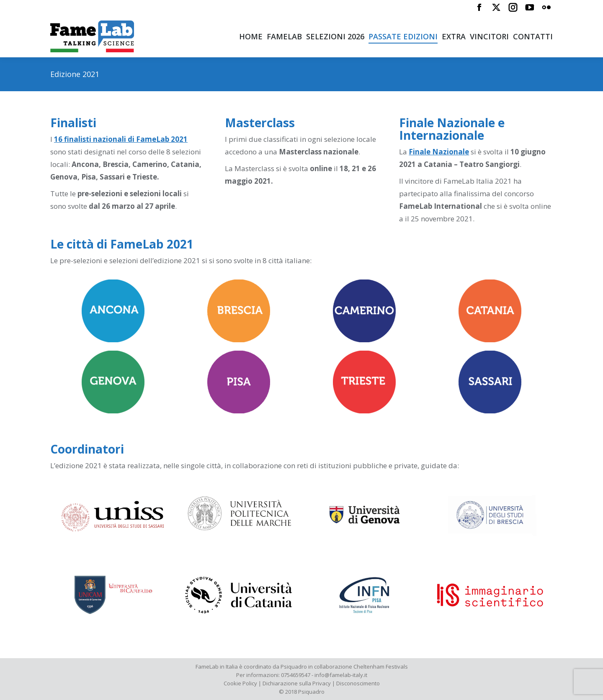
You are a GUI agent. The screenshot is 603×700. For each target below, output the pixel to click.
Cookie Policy (240, 683)
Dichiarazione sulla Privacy (297, 683)
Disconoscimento (358, 683)
